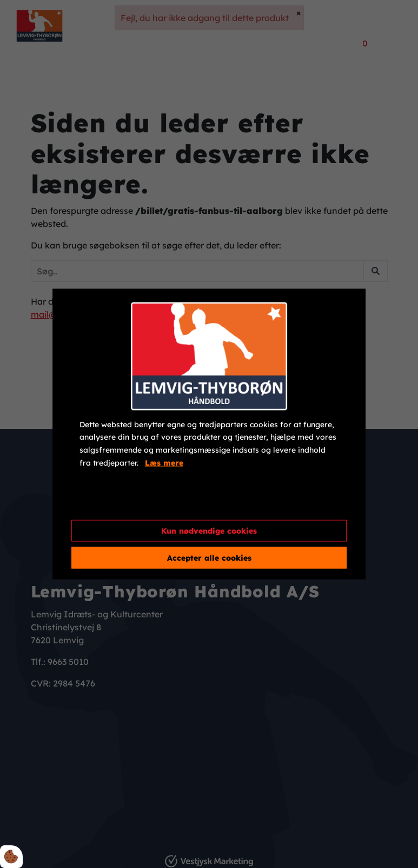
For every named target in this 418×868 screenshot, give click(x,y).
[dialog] (209, 434)
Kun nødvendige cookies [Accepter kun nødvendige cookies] (209, 531)
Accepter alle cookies (209, 558)
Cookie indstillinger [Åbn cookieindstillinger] (118, 502)
